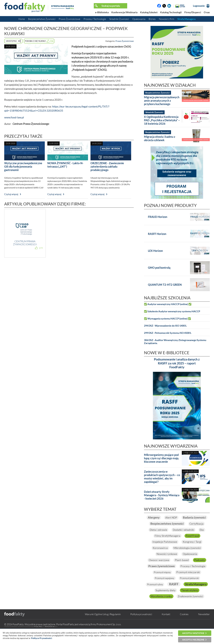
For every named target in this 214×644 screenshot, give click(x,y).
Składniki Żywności (119, 19)
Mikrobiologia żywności (187, 554)
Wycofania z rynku (188, 604)
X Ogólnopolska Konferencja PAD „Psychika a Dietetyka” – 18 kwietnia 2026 (162, 120)
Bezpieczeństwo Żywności (42, 19)
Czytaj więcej (11, 194)
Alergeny (168, 518)
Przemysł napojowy (164, 585)
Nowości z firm (167, 19)
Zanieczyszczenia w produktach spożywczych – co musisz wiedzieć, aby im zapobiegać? (162, 477)
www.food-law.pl (14, 117)
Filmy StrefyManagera (167, 542)
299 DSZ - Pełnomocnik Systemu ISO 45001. (168, 333)
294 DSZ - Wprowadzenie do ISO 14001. (165, 326)
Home (22, 19)
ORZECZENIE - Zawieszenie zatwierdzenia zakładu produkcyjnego (107, 166)
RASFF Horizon (157, 234)
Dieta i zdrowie (158, 536)
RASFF (188, 591)
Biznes (152, 19)
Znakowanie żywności (177, 610)
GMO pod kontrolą (159, 268)
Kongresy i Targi (192, 548)
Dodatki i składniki (183, 536)
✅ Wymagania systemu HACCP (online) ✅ (167, 319)
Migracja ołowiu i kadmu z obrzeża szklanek (160, 138)
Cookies (184, 628)
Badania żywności (177, 524)
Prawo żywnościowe (161, 573)
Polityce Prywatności (41, 638)
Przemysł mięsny (162, 579)
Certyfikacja (197, 530)
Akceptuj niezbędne (193, 640)
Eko (202, 536)
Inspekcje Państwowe (164, 548)
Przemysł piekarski (190, 585)
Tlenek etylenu (163, 604)
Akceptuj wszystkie (193, 633)
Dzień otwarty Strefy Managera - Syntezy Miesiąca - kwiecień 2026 (162, 495)
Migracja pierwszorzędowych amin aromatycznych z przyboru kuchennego (162, 101)
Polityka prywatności (141, 628)
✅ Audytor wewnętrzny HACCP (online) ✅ (168, 304)
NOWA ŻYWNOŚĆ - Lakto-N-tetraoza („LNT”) (65, 165)
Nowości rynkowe (167, 561)
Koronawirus (160, 554)
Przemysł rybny (168, 592)
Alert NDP (186, 518)
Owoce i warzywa (159, 567)
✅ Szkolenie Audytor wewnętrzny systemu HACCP (172, 311)
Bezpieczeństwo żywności (167, 530)
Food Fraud (193, 542)
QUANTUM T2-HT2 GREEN (165, 285)
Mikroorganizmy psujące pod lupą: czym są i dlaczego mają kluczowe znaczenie (161, 458)
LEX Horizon (155, 251)
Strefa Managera (186, 19)
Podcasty (200, 567)
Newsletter (204, 628)
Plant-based (182, 567)
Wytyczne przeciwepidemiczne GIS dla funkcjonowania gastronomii (23, 166)
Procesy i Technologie (95, 19)
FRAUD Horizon (158, 217)
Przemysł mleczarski (189, 579)
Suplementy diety (191, 598)
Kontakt (166, 628)
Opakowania (139, 19)
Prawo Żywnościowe (69, 19)
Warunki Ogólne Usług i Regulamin (103, 628)
